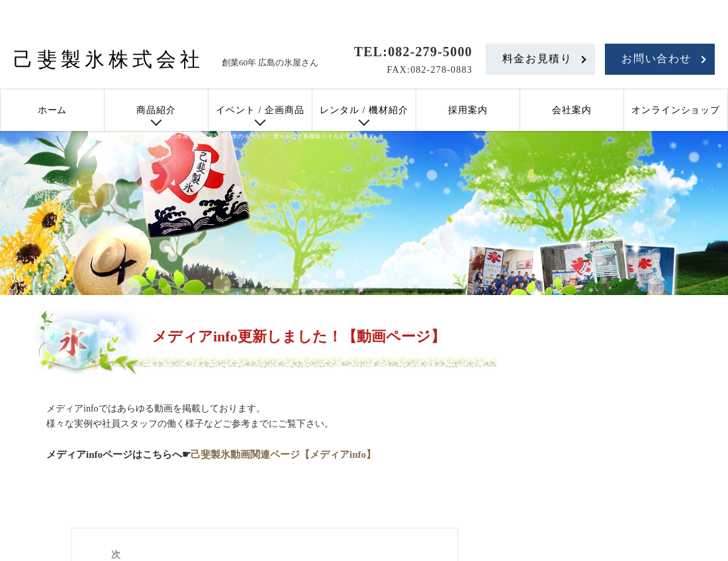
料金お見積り (537, 59)
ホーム (53, 110)
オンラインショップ (676, 110)
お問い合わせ (657, 59)
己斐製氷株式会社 (109, 59)
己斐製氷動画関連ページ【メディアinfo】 (283, 454)
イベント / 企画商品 (260, 110)
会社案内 (572, 110)
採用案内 (468, 110)
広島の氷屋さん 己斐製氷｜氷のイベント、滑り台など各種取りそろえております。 (270, 136)
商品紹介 (156, 110)
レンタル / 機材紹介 (364, 110)
